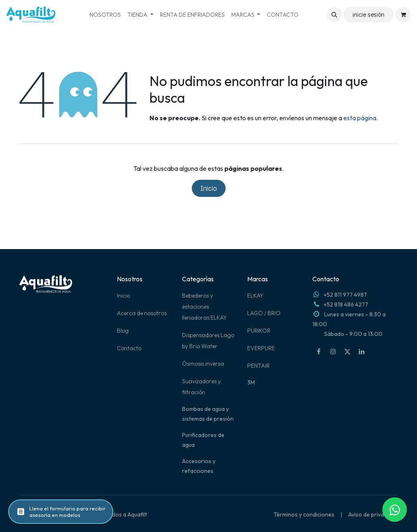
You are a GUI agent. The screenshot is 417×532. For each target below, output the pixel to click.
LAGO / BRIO (264, 313)
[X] (347, 351)
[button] (334, 15)
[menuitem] (105, 15)
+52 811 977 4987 (345, 295)
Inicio (209, 188)
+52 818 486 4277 (346, 305)
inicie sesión (369, 15)
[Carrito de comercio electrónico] (403, 15)
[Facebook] (319, 351)
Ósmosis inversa (203, 364)
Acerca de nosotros (142, 313)
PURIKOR (259, 331)
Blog (123, 331)
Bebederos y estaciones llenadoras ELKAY (204, 307)
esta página (360, 118)
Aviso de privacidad (373, 514)
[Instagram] (333, 351)
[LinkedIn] (362, 351)
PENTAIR (258, 366)
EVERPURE (261, 348)
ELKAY (255, 296)
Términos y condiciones (304, 514)
